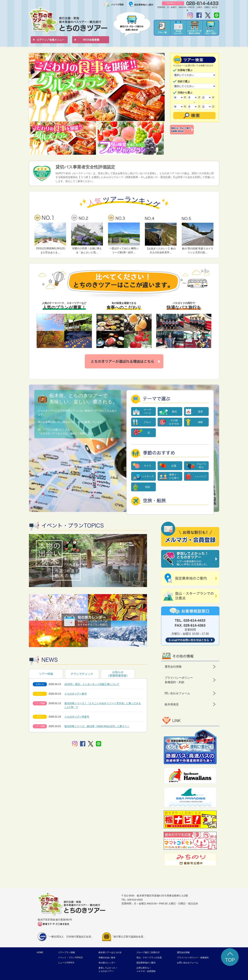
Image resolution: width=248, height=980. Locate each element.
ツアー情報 (46, 674)
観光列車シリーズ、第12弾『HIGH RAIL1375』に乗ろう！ (97, 726)
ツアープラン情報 (66, 952)
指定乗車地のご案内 (144, 5)
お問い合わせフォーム (188, 963)
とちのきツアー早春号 (77, 717)
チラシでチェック (82, 674)
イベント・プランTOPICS (70, 958)
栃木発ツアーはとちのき (110, 952)
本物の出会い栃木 (107, 958)
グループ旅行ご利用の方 (148, 952)
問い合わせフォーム (177, 693)
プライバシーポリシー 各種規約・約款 (179, 680)
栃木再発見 (172, 704)
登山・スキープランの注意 (149, 958)
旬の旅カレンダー (107, 963)
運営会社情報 (173, 667)
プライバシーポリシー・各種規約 (193, 958)
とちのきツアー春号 (76, 694)
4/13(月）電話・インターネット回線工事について (92, 684)
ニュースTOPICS (66, 963)
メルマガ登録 (117, 5)
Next (160, 87)
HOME (40, 952)
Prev (33, 87)
